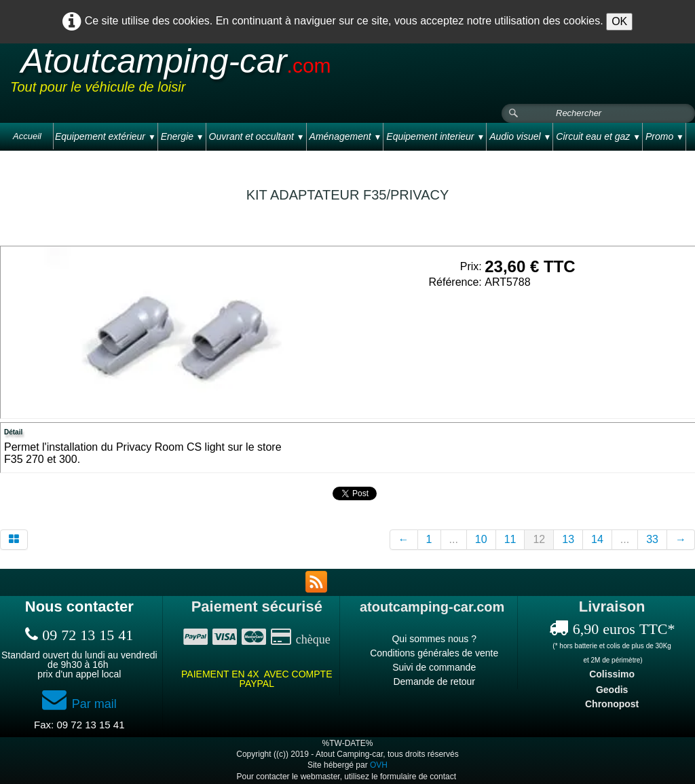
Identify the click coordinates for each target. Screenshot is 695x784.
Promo (665, 136)
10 (481, 539)
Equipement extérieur (106, 136)
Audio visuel (520, 136)
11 (510, 539)
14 (597, 539)
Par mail (79, 704)
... (454, 539)
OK (619, 21)
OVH (379, 765)
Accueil (27, 136)
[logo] (267, 74)
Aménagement (346, 136)
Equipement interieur (435, 136)
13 (568, 539)
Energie (183, 136)
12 (539, 539)
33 (652, 539)
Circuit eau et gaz (598, 136)
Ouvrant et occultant (257, 136)
